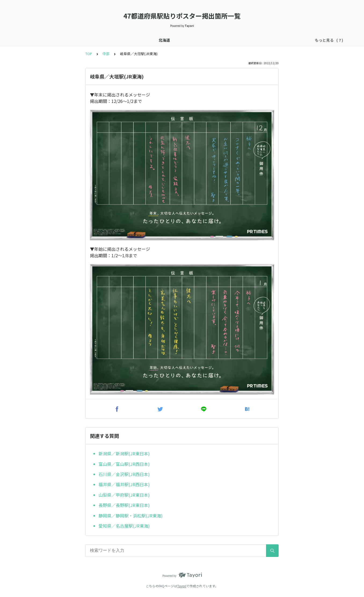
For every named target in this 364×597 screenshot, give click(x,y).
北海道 (120, 40)
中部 (167, 40)
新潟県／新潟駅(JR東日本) (124, 453)
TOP (89, 54)
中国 (197, 40)
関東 (152, 40)
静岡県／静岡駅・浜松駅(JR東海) (131, 516)
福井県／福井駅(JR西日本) (124, 484)
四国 (212, 40)
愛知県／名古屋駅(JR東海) (124, 526)
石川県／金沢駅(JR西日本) (124, 474)
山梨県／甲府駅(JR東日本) (124, 495)
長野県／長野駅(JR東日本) (124, 505)
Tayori (182, 586)
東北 (137, 40)
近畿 (182, 40)
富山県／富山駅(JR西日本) (124, 464)
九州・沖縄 (233, 40)
